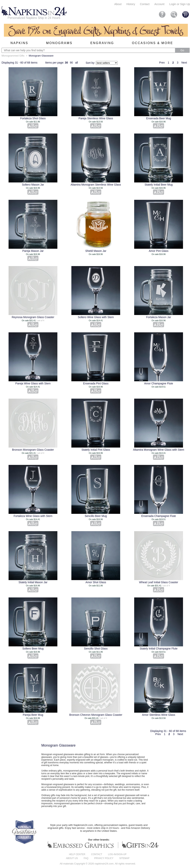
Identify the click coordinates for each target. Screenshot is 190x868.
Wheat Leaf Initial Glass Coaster (159, 582)
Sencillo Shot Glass (96, 649)
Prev (162, 63)
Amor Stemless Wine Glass (158, 715)
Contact (145, 4)
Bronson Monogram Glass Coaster (33, 450)
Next (184, 63)
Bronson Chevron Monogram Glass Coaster (96, 715)
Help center (77, 854)
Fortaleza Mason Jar (159, 317)
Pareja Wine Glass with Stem (33, 383)
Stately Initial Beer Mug (159, 185)
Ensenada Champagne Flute (158, 516)
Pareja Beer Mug (33, 715)
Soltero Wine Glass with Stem (96, 317)
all (76, 63)
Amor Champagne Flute (159, 383)
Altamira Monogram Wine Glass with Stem (159, 450)
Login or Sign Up (180, 4)
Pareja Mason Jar (33, 251)
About (118, 4)
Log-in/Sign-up (117, 854)
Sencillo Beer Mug (96, 516)
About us (72, 858)
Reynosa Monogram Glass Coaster (33, 317)
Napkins (19, 43)
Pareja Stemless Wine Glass (96, 118)
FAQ (86, 858)
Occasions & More (153, 43)
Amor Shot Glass (96, 582)
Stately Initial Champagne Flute (159, 649)
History (131, 4)
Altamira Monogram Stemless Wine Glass (96, 185)
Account (159, 4)
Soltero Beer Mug (33, 649)
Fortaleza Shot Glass (33, 118)
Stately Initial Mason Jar (33, 582)
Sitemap (124, 858)
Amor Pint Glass (159, 251)
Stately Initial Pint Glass (96, 450)
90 (71, 63)
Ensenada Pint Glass (96, 383)
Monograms (59, 43)
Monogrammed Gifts (13, 56)
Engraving (102, 43)
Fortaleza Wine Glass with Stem (33, 516)
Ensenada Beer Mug (159, 118)
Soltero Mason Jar (33, 185)
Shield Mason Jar (96, 251)
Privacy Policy (104, 858)
